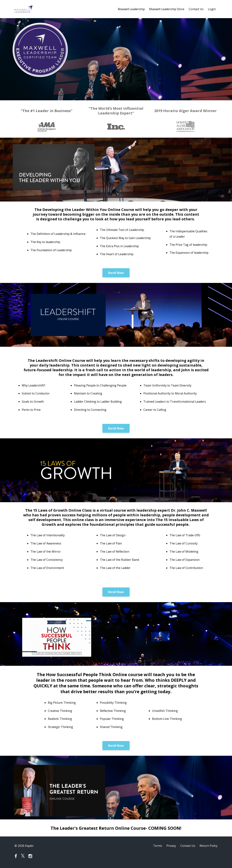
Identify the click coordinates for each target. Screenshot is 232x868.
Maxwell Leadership (131, 9)
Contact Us (196, 9)
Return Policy (209, 846)
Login (212, 9)
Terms (158, 846)
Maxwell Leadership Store (167, 9)
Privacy (171, 846)
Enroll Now (116, 273)
